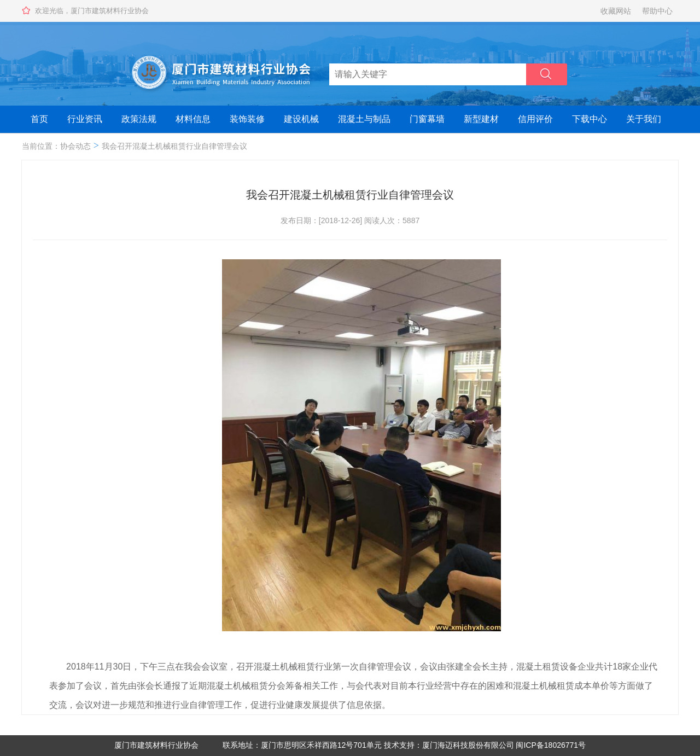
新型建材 (481, 119)
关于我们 (644, 119)
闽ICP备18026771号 (551, 745)
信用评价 (535, 119)
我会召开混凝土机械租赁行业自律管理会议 (174, 146)
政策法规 (139, 119)
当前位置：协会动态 (56, 146)
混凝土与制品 (364, 119)
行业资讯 (85, 119)
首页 (39, 119)
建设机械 (301, 119)
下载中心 (590, 119)
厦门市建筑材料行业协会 (156, 745)
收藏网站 (616, 11)
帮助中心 (657, 11)
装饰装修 (247, 119)
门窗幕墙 (427, 119)
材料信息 (193, 119)
